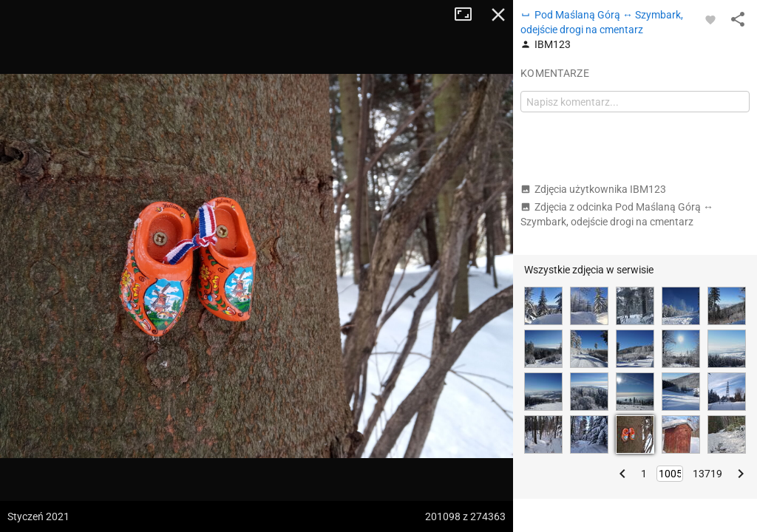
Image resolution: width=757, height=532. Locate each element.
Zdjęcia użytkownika (593, 189)
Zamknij (498, 15)
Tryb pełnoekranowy (469, 15)
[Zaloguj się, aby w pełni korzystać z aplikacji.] (710, 19)
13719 (707, 474)
